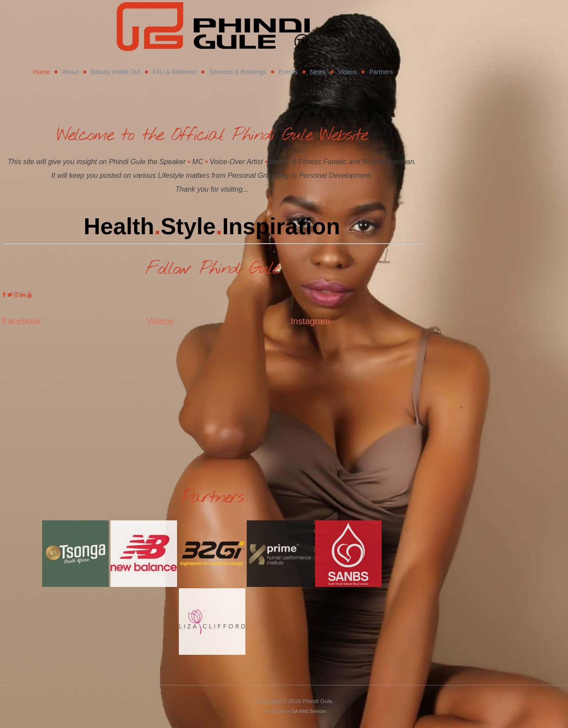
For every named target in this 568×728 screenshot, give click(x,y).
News (318, 72)
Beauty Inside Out (116, 72)
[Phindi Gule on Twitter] (11, 295)
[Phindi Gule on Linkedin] (24, 295)
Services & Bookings (237, 72)
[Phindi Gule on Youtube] (30, 295)
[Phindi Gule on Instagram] (17, 295)
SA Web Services (309, 711)
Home (41, 72)
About (70, 72)
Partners (381, 72)
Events (288, 72)
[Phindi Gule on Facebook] (5, 295)
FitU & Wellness (175, 72)
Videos (348, 72)
